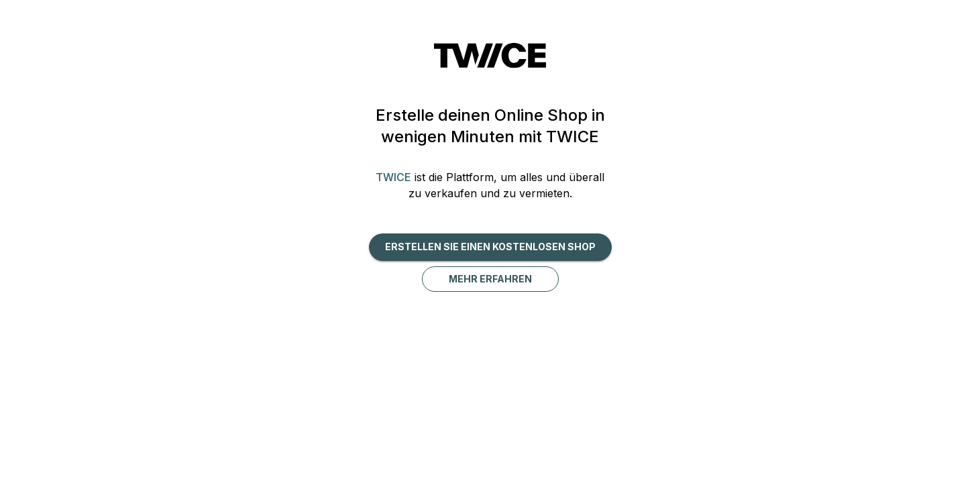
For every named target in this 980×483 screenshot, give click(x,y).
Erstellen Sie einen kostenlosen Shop (490, 247)
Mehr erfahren (490, 279)
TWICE (393, 177)
